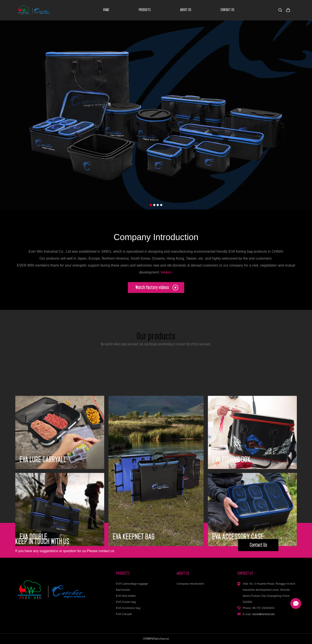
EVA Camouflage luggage (132, 584)
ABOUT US (186, 10)
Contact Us (258, 548)
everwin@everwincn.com (263, 614)
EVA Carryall (124, 614)
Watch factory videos (157, 290)
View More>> (167, 277)
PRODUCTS (145, 10)
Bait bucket (123, 590)
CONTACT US (227, 10)
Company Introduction (190, 584)
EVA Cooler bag (126, 602)
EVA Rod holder (126, 596)
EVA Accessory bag (128, 608)
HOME (106, 10)
